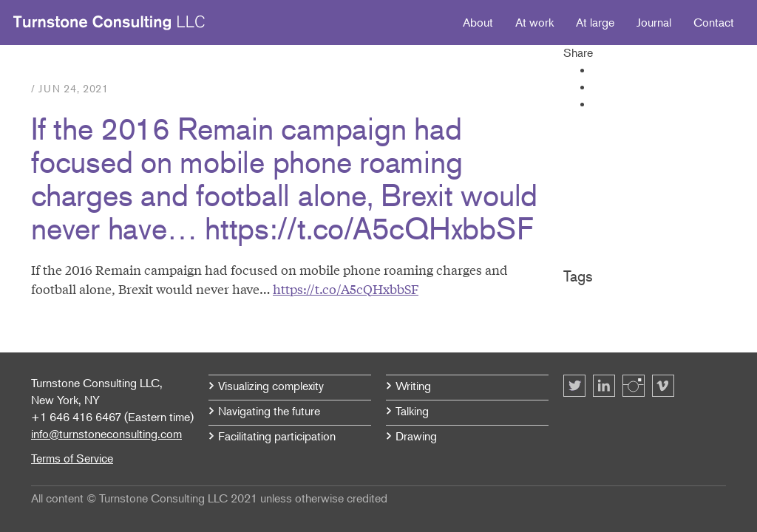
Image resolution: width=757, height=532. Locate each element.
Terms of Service (72, 458)
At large (595, 22)
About (478, 22)
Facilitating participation (277, 436)
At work (534, 22)
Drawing (416, 436)
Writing (413, 386)
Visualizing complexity (271, 386)
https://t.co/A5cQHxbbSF (346, 289)
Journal (654, 22)
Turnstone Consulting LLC (109, 23)
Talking (412, 411)
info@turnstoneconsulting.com (106, 434)
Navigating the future (269, 411)
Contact (714, 22)
